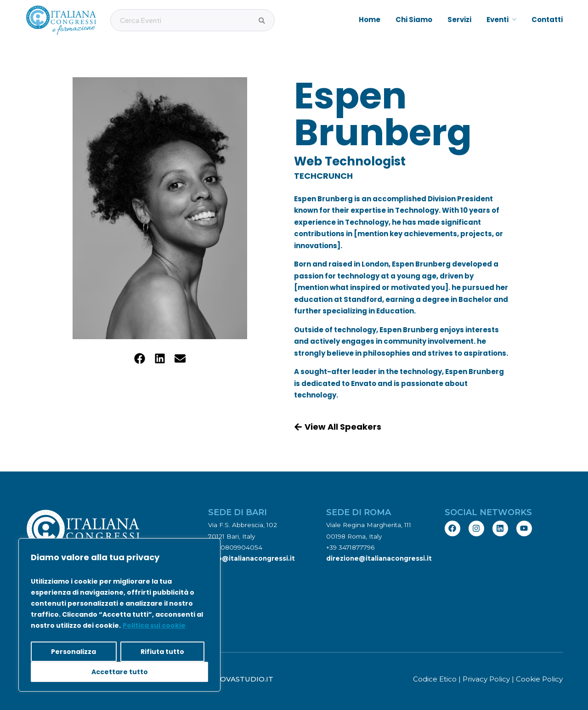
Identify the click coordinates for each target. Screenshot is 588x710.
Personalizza (73, 652)
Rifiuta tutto (162, 652)
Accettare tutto (120, 672)
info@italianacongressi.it (252, 558)
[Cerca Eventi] (262, 21)
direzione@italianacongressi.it (379, 558)
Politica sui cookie (154, 625)
